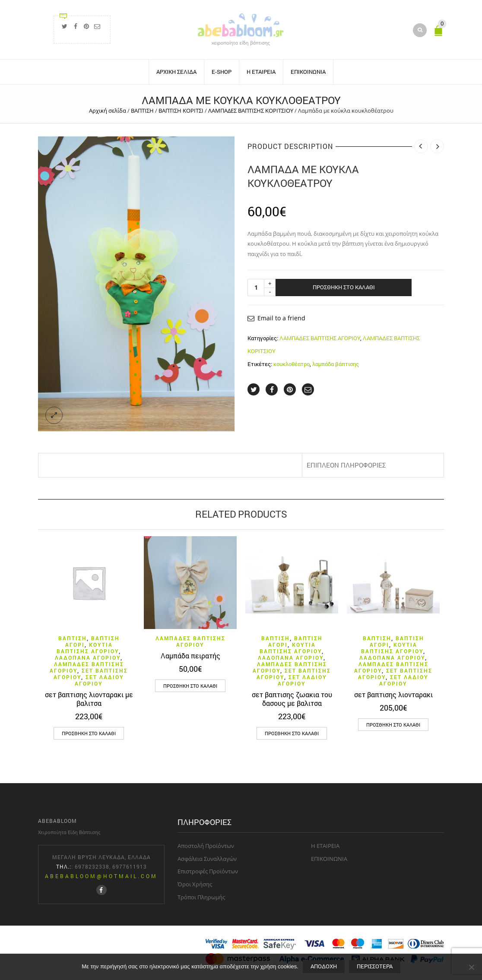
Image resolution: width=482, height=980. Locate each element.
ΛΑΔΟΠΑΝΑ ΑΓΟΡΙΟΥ (88, 658)
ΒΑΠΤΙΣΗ (142, 111)
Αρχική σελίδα (108, 111)
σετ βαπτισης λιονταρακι (393, 694)
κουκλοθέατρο (292, 364)
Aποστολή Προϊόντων (206, 846)
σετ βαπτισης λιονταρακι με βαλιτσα (89, 699)
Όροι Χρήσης (195, 884)
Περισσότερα (375, 966)
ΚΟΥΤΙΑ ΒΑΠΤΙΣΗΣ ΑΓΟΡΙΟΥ (88, 648)
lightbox (54, 415)
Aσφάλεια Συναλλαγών (207, 859)
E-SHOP (222, 72)
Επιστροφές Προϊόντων (208, 871)
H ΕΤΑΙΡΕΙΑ (261, 72)
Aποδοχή (324, 966)
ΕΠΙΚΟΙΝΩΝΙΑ (308, 72)
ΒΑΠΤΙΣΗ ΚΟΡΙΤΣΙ (181, 111)
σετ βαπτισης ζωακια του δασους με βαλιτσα (292, 699)
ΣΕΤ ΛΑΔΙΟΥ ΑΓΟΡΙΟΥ (99, 680)
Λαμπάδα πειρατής (190, 656)
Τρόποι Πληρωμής (201, 897)
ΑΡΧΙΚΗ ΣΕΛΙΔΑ (176, 72)
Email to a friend (281, 318)
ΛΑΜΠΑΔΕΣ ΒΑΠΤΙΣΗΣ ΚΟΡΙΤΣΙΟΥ (251, 111)
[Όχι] (471, 967)
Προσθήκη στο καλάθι (344, 287)
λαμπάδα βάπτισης (336, 364)
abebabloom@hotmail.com (101, 876)
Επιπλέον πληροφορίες (346, 465)
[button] (89, 733)
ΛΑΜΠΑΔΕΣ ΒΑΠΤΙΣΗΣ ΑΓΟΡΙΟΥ (320, 338)
